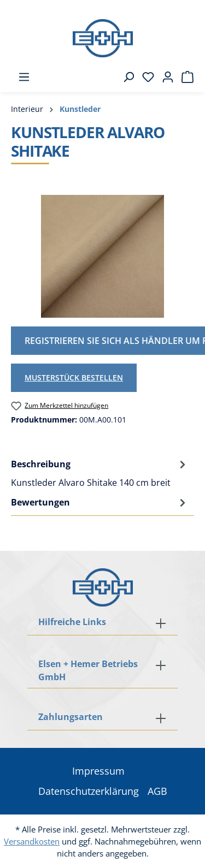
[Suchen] (125, 77)
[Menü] (21, 77)
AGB (157, 791)
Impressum (98, 771)
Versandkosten (32, 841)
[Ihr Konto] (165, 77)
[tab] (100, 473)
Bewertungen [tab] (100, 502)
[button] (102, 718)
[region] (102, 256)
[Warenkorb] (184, 77)
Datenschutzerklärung (89, 791)
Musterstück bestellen (74, 377)
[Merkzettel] (145, 77)
